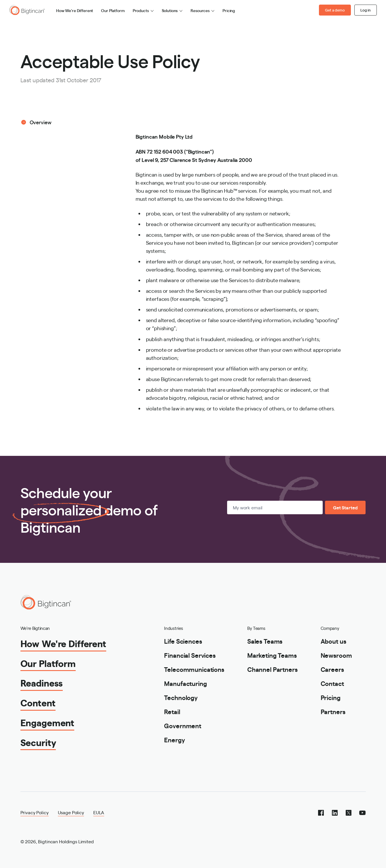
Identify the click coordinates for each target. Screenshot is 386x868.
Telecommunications (194, 669)
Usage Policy (71, 812)
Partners (333, 711)
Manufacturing (185, 683)
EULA (99, 812)
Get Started (345, 507)
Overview (41, 122)
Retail (172, 711)
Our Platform (113, 10)
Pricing (229, 10)
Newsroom (336, 655)
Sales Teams (265, 641)
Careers (332, 669)
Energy (174, 740)
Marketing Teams (272, 655)
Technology (181, 697)
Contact (332, 683)
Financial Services (190, 655)
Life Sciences (183, 641)
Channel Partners (272, 669)
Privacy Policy (35, 812)
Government (183, 725)
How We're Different (75, 10)
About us (333, 641)
